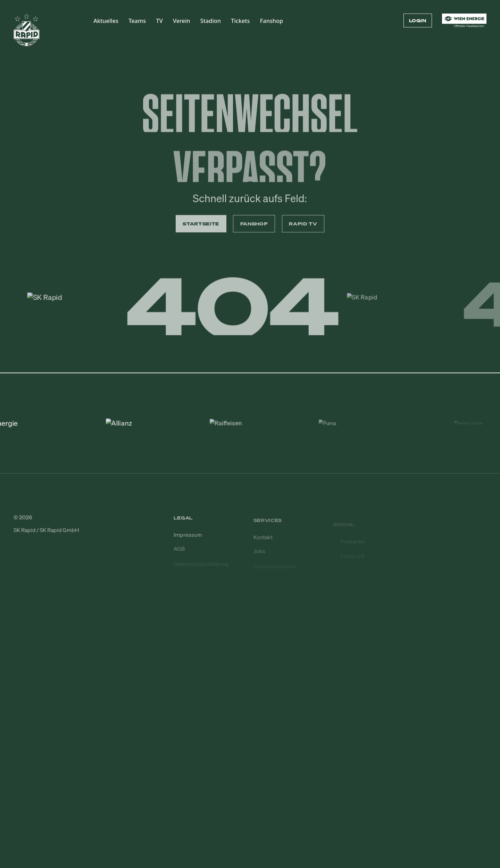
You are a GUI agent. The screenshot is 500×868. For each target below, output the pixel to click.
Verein (182, 21)
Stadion (211, 21)
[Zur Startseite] (27, 33)
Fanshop (272, 21)
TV (160, 21)
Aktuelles (106, 21)
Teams (137, 21)
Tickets (240, 21)
